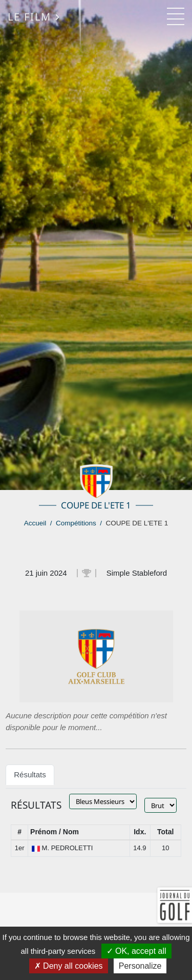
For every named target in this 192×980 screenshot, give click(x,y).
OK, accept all (136, 951)
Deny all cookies (69, 966)
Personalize (140, 966)
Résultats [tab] (30, 775)
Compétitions (76, 523)
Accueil (35, 523)
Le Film (34, 16)
